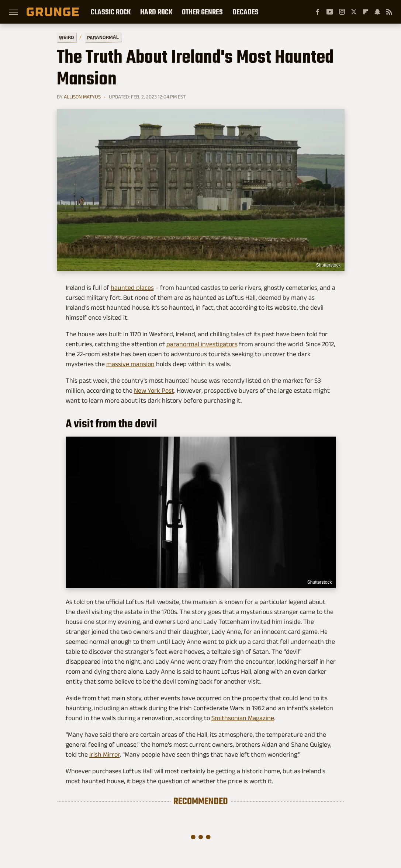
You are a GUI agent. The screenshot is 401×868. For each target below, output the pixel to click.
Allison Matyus (82, 97)
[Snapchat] (377, 12)
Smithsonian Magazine (243, 718)
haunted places (132, 288)
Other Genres (202, 12)
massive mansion (130, 364)
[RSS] (389, 12)
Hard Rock (156, 12)
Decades (246, 12)
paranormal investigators (202, 344)
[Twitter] (354, 12)
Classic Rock (111, 12)
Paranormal (103, 37)
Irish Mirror (105, 754)
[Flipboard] (366, 12)
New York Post (154, 390)
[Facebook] (318, 12)
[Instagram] (342, 12)
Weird (66, 37)
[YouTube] (330, 12)
